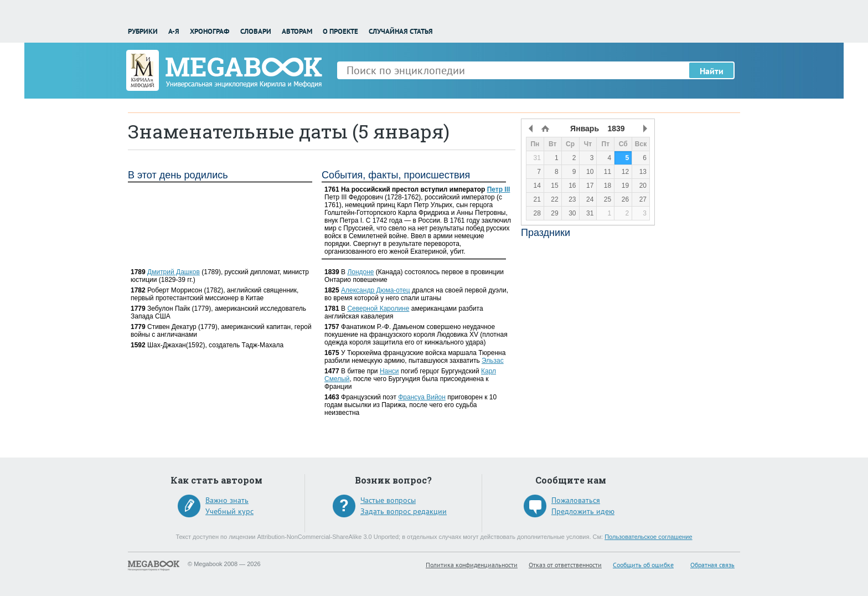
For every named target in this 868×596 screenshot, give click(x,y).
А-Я (174, 31)
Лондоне (360, 272)
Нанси (389, 371)
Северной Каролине (378, 309)
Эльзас (493, 361)
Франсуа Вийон (422, 397)
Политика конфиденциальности (472, 565)
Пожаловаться (576, 500)
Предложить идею (583, 511)
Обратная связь (712, 565)
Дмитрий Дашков (174, 272)
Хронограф (210, 31)
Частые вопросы (388, 500)
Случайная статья (401, 31)
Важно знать (227, 500)
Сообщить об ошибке (643, 565)
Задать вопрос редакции (404, 511)
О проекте (340, 31)
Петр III (499, 189)
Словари (256, 31)
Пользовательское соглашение (648, 537)
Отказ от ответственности (565, 565)
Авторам (297, 31)
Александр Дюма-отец (376, 290)
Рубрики (143, 31)
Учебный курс (229, 511)
